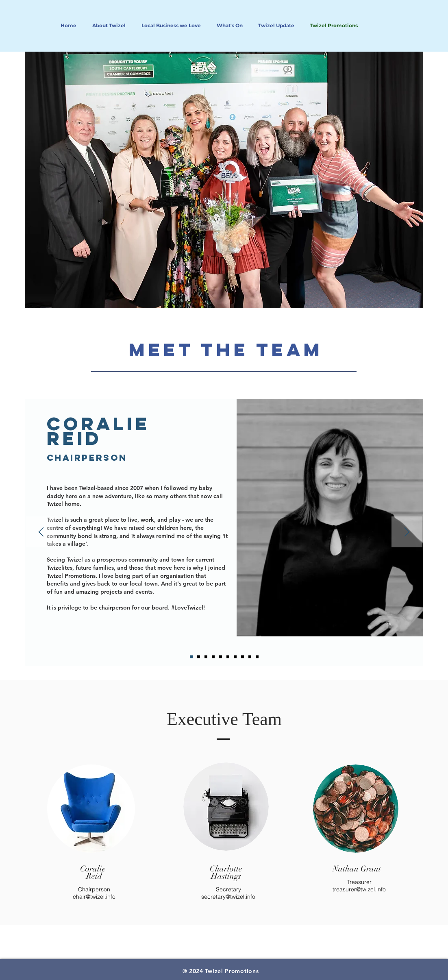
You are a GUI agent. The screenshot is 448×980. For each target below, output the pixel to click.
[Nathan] (242, 657)
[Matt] (257, 657)
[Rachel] (221, 657)
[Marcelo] (199, 657)
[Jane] (250, 657)
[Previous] (41, 532)
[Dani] (228, 657)
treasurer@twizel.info (359, 889)
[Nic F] (213, 657)
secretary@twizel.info (228, 897)
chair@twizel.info (94, 897)
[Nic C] (206, 657)
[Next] (407, 532)
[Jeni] (235, 657)
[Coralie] (191, 657)
